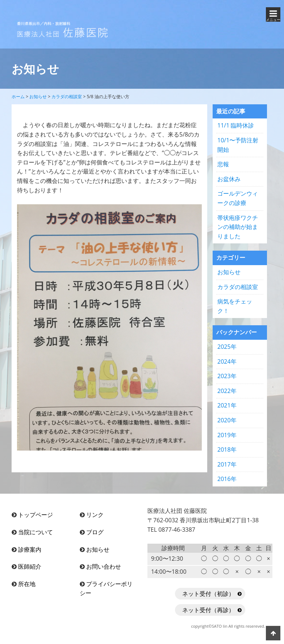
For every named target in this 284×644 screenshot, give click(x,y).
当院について (35, 532)
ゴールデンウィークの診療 (238, 198)
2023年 (227, 376)
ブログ (95, 532)
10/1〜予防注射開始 (238, 145)
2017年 (227, 464)
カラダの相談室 (238, 287)
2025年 (227, 347)
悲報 (223, 164)
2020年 (227, 420)
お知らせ (229, 272)
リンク (95, 515)
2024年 (227, 361)
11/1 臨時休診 (236, 125)
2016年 (227, 479)
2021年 (227, 405)
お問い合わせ (104, 566)
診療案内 (30, 549)
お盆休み (229, 179)
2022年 (227, 391)
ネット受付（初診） (208, 594)
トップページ (35, 515)
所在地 (27, 584)
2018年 (227, 449)
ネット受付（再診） (208, 610)
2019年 (227, 435)
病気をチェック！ (235, 306)
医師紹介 (30, 566)
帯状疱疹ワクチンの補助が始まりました (238, 227)
